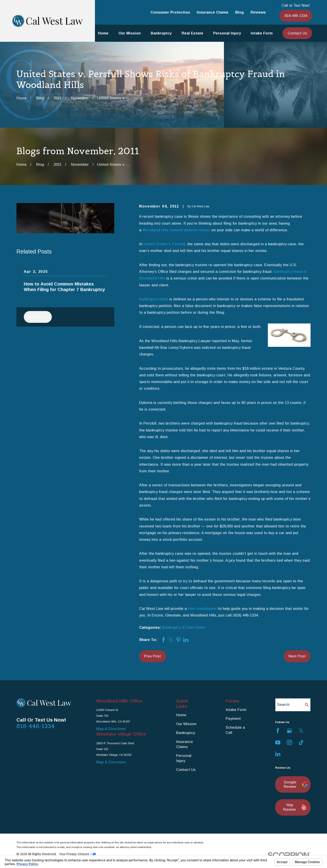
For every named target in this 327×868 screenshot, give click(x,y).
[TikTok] (301, 742)
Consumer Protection (170, 12)
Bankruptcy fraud (154, 299)
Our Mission (186, 724)
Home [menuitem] (103, 33)
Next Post (297, 656)
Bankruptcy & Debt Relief (184, 628)
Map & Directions (111, 729)
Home (181, 715)
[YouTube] (278, 742)
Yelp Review (294, 807)
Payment (233, 719)
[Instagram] (289, 742)
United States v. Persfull (164, 244)
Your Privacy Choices (77, 854)
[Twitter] (301, 731)
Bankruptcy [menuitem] (161, 33)
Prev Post (152, 656)
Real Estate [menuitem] (192, 33)
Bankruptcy (186, 733)
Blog (240, 12)
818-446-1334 (296, 16)
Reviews (258, 12)
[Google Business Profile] (289, 731)
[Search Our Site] (307, 705)
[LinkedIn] (278, 754)
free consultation (202, 609)
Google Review (295, 784)
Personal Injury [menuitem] (227, 33)
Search (283, 705)
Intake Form (236, 710)
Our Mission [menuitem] (130, 33)
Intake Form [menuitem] (262, 33)
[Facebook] (278, 731)
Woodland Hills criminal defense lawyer (176, 230)
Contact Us (297, 33)
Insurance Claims (213, 12)
